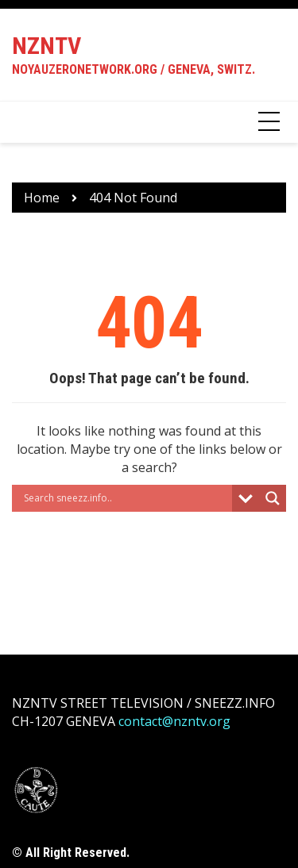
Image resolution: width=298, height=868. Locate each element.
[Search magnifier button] (273, 498)
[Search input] (126, 498)
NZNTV (46, 46)
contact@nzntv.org (174, 721)
